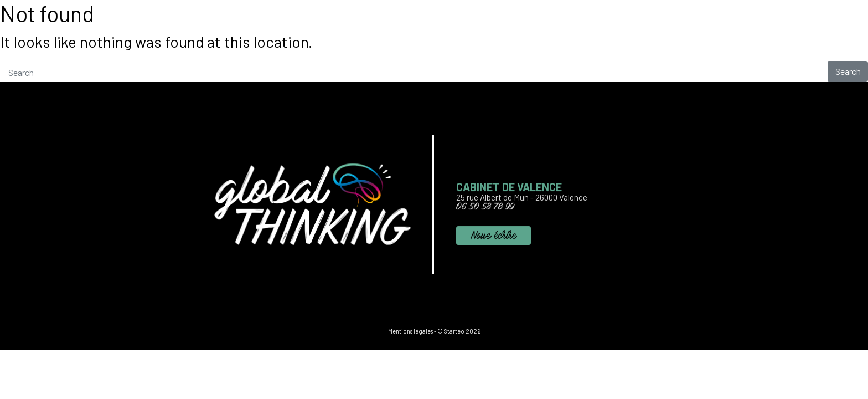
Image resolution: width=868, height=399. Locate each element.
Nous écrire (494, 239)
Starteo (454, 331)
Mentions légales (410, 331)
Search (848, 71)
